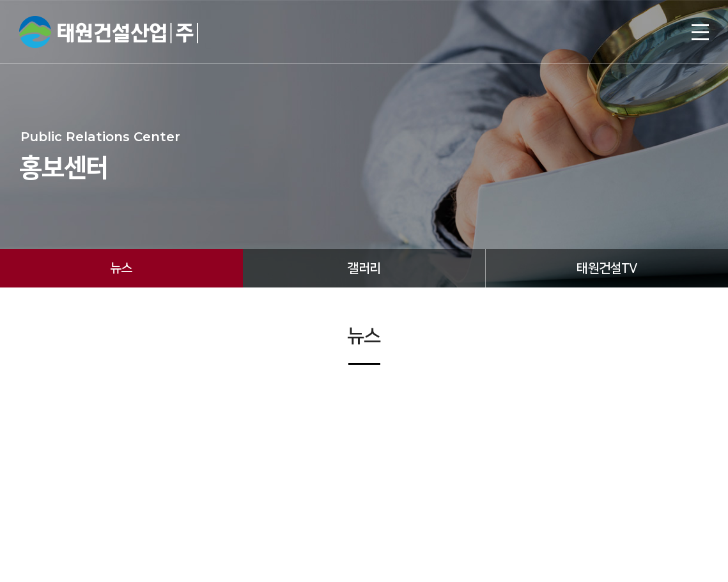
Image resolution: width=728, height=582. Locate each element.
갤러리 (364, 268)
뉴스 (121, 268)
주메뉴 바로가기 (0, 0)
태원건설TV (607, 268)
